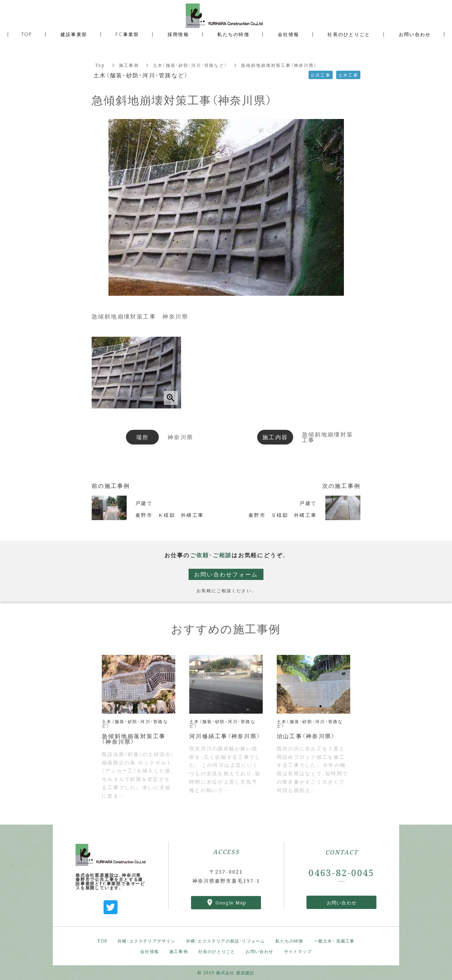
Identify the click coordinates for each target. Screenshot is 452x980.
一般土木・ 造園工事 (334, 941)
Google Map (231, 902)
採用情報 (178, 34)
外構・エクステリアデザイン (147, 941)
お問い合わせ (342, 902)
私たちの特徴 (289, 941)
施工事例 (129, 65)
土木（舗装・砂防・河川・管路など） (190, 65)
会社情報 (150, 951)
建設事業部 (74, 34)
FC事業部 (127, 34)
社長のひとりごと (217, 951)
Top (100, 65)
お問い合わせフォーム (226, 574)
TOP (102, 941)
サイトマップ (298, 951)
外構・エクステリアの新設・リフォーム (226, 941)
